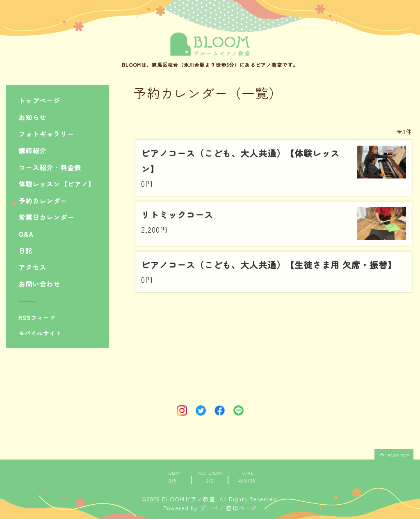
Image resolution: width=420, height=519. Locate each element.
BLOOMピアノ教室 (189, 499)
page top (394, 454)
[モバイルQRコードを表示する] (60, 333)
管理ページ (241, 508)
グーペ (209, 508)
